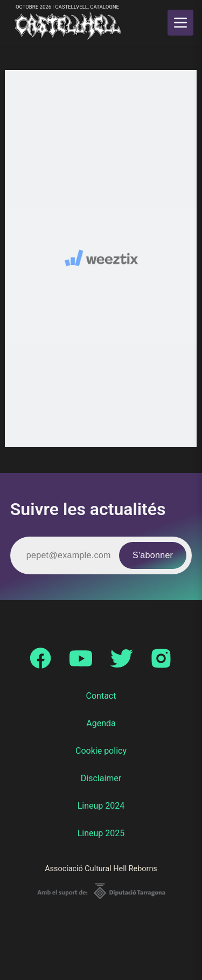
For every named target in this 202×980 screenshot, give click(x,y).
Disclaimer (101, 778)
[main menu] (180, 23)
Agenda (101, 723)
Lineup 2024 (101, 806)
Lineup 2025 (101, 833)
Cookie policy (101, 751)
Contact (101, 696)
